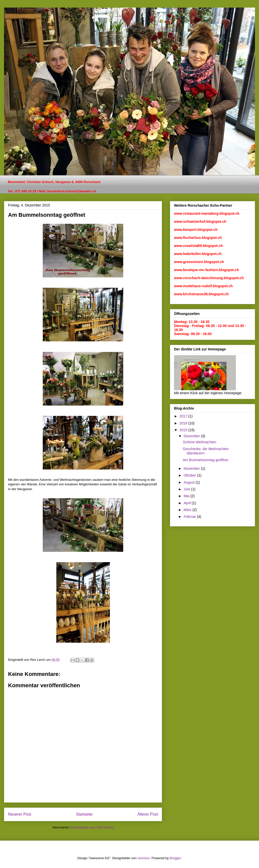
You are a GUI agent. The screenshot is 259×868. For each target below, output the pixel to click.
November (192, 468)
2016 (184, 423)
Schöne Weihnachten (200, 442)
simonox (144, 858)
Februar (190, 517)
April (188, 503)
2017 (184, 416)
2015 (184, 430)
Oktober (190, 475)
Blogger (175, 858)
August (189, 482)
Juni (187, 489)
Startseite (84, 814)
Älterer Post (148, 814)
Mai (187, 496)
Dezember (192, 436)
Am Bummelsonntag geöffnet (205, 460)
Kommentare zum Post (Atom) (92, 827)
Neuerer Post (20, 814)
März (188, 510)
